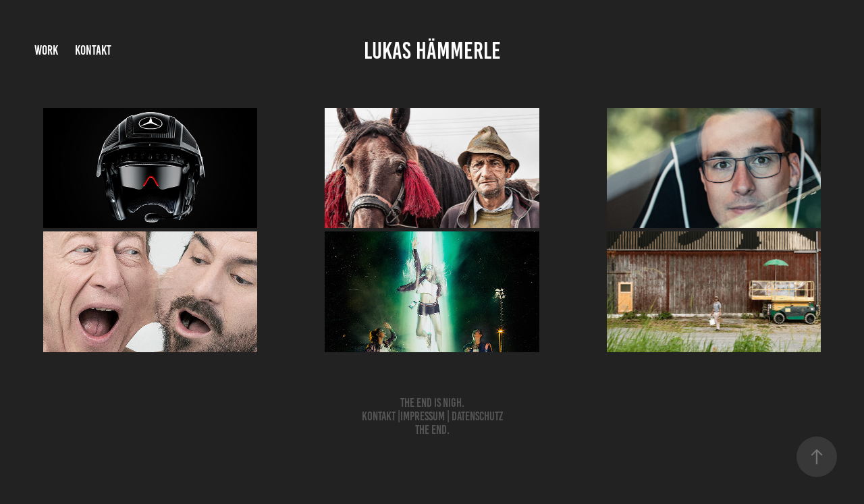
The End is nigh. (432, 403)
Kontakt (93, 50)
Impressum (423, 416)
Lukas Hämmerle (432, 51)
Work (46, 50)
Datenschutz (477, 416)
